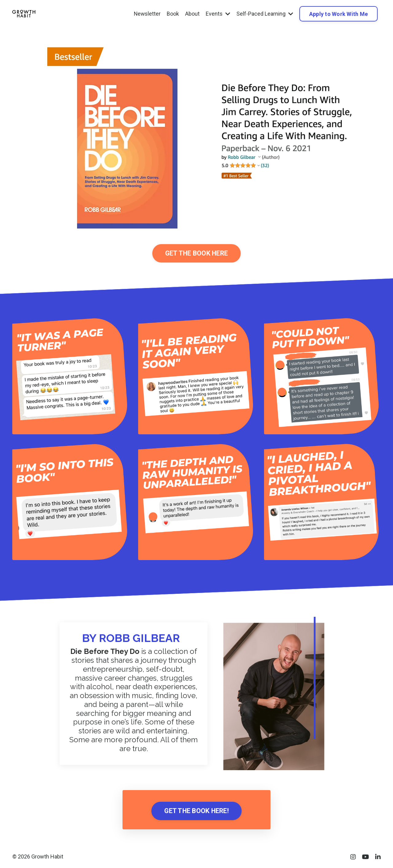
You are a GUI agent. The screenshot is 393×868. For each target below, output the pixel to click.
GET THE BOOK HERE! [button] (196, 811)
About (192, 14)
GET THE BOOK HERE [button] (196, 253)
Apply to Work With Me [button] (339, 14)
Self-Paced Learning (265, 14)
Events (218, 14)
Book (173, 14)
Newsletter (147, 14)
